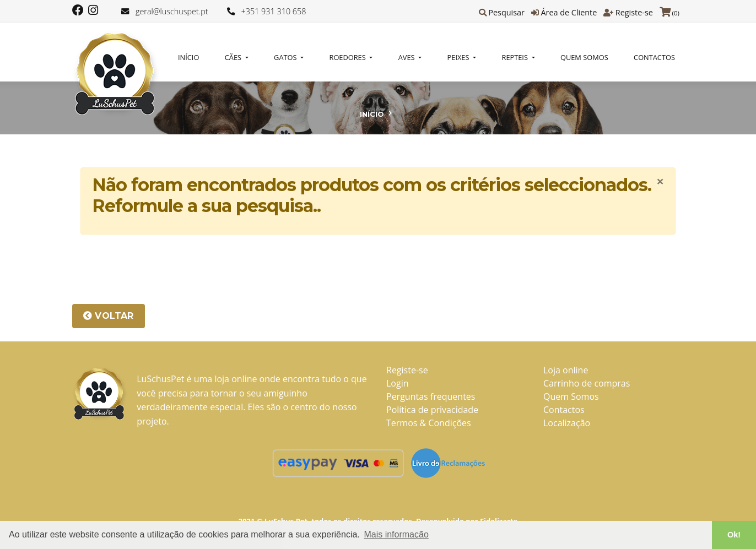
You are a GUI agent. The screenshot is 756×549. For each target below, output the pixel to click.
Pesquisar (506, 12)
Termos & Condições (429, 423)
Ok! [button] (734, 535)
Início (188, 57)
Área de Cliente (569, 12)
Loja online (566, 370)
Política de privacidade (432, 410)
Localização (567, 423)
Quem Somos (584, 57)
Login (398, 383)
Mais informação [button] (396, 534)
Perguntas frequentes (431, 396)
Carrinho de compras (587, 383)
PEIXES (459, 57)
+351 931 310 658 (274, 11)
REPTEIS (516, 57)
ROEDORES (349, 57)
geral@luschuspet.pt (172, 11)
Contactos (654, 57)
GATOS (286, 57)
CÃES (234, 57)
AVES (407, 57)
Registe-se (634, 12)
